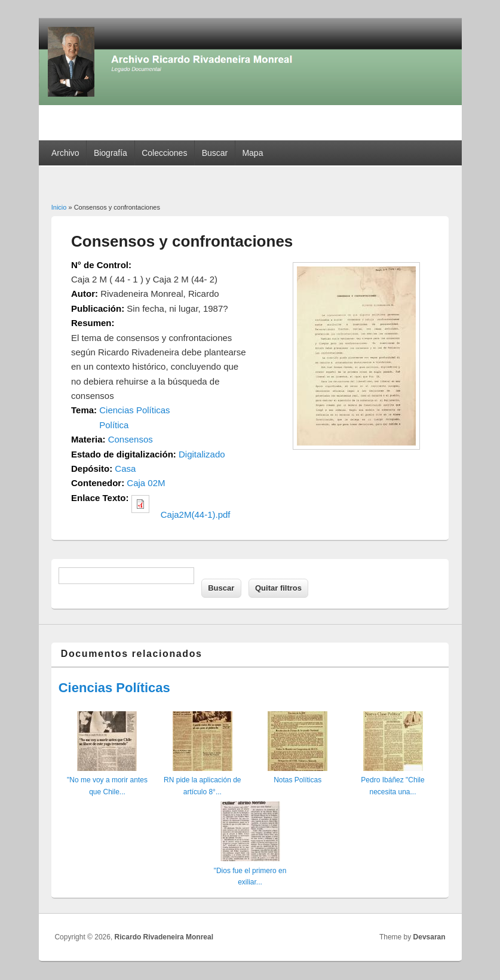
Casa (125, 469)
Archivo (65, 153)
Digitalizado (202, 454)
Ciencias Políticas (134, 410)
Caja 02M (146, 483)
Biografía (111, 153)
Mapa (252, 153)
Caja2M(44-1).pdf (196, 514)
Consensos (131, 439)
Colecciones (164, 153)
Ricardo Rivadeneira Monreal (164, 937)
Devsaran (430, 937)
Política (114, 425)
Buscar (215, 153)
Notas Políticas (297, 780)
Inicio (59, 207)
